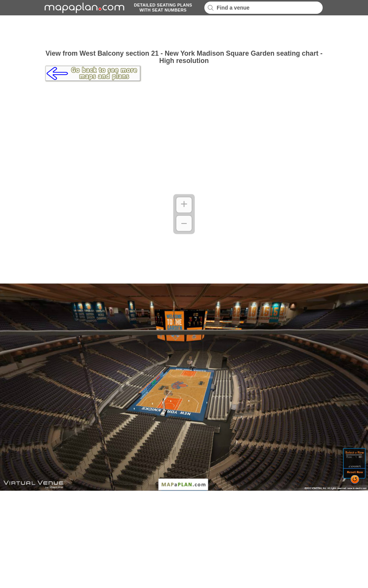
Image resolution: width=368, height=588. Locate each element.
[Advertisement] (184, 33)
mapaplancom (83, 8)
